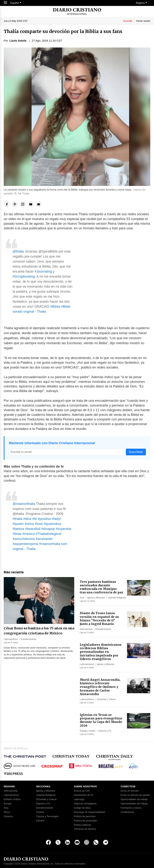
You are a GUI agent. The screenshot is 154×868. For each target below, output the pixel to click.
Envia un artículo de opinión (135, 795)
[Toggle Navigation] (5, 3)
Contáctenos (127, 812)
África (7, 812)
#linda (17, 534)
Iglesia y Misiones (96, 598)
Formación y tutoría (131, 808)
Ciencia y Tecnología (47, 816)
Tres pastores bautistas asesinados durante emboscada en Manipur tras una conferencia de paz (101, 587)
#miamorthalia (50, 544)
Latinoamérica (11, 639)
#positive (44, 519)
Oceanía (8, 816)
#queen (18, 524)
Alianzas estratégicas (85, 804)
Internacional (86, 629)
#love (39, 524)
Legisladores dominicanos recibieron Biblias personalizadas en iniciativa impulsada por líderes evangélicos (101, 652)
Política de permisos (85, 816)
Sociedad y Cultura (106, 699)
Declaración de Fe (84, 795)
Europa (8, 804)
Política (40, 812)
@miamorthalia (24, 504)
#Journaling (43, 271)
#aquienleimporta (25, 544)
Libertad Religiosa (117, 598)
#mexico (29, 534)
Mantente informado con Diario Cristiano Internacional (52, 443)
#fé (35, 519)
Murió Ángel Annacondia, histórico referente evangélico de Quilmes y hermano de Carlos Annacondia (100, 687)
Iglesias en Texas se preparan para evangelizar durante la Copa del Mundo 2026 (101, 720)
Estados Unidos (88, 731)
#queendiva (52, 524)
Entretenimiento (29, 639)
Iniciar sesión (143, 21)
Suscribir (128, 21)
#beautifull (33, 529)
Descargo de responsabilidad (89, 812)
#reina (29, 524)
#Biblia (55, 307)
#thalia (17, 519)
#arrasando (44, 539)
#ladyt (56, 519)
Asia (82, 598)
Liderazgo (79, 799)
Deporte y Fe (105, 731)
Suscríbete (136, 452)
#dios (27, 519)
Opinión (40, 821)
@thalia (18, 251)
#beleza (18, 529)
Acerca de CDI (82, 791)
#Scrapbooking (24, 276)
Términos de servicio (85, 829)
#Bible (66, 307)
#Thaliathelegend (48, 534)
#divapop (48, 529)
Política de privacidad (85, 821)
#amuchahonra (24, 539)
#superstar (64, 529)
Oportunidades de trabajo (134, 799)
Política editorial (82, 825)
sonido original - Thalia (29, 312)
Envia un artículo (130, 791)
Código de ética (82, 808)
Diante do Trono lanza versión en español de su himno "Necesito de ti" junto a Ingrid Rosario (99, 618)
